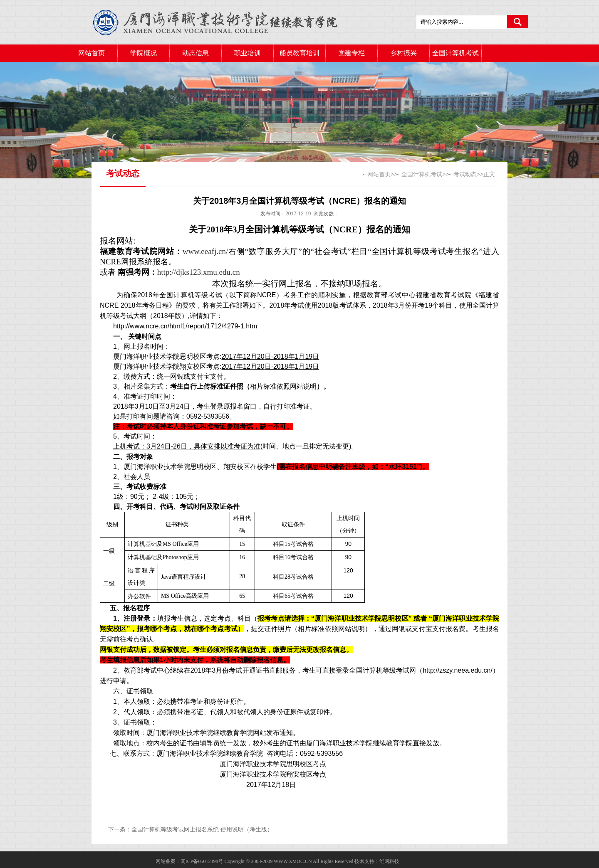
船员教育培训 (299, 53)
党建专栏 (351, 53)
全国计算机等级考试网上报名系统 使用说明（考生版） (202, 829)
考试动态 (465, 174)
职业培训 (248, 53)
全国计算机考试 (455, 53)
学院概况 (144, 53)
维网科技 (389, 861)
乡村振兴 (403, 53)
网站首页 (92, 53)
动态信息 (196, 53)
